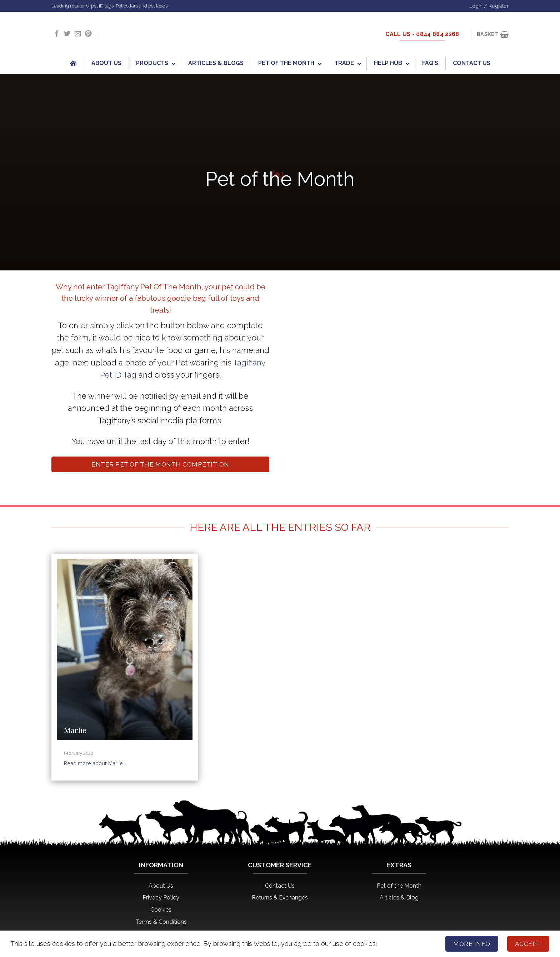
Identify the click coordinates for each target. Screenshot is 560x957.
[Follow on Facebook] (57, 34)
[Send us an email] (78, 34)
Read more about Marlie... (96, 763)
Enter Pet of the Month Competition (160, 464)
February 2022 (79, 753)
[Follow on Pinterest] (88, 34)
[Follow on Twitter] (67, 34)
